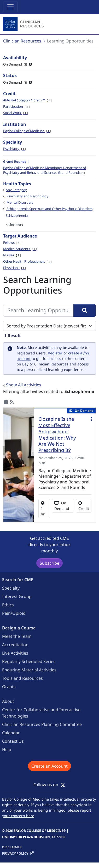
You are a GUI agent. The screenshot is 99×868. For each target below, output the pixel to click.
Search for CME (18, 580)
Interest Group (17, 596)
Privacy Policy (15, 853)
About (8, 701)
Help (7, 750)
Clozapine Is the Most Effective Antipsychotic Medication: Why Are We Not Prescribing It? (57, 435)
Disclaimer (12, 847)
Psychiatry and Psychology (27, 196)
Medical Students (20, 249)
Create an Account (50, 766)
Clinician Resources (22, 41)
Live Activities (15, 653)
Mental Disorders (19, 202)
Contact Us (13, 741)
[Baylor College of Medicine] (24, 24)
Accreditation (15, 645)
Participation (16, 106)
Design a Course (19, 628)
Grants (9, 687)
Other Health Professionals (27, 261)
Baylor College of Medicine (27, 131)
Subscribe (50, 563)
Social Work (15, 113)
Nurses (12, 255)
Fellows (12, 242)
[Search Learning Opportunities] (38, 310)
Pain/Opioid (14, 613)
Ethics (8, 605)
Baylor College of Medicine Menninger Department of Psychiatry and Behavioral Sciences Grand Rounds (45, 170)
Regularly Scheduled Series (29, 661)
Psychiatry (14, 149)
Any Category (16, 190)
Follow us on (49, 785)
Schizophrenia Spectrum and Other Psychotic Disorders (49, 209)
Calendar (11, 733)
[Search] (85, 310)
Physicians (14, 268)
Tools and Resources (22, 678)
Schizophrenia (17, 215)
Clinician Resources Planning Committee (42, 724)
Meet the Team (17, 636)
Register (55, 353)
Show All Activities (24, 385)
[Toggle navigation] (10, 7)
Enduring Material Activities (29, 670)
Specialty (11, 588)
